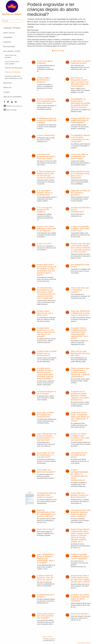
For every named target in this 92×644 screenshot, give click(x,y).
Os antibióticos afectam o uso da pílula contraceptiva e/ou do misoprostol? (80, 138)
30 (68, 46)
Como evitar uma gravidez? (10, 56)
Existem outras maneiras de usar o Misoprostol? (45, 313)
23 (57, 36)
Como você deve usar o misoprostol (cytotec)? (80, 290)
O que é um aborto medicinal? (45, 62)
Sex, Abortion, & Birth (12, 51)
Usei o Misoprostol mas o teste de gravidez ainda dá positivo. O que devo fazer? (47, 437)
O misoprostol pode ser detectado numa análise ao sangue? (47, 495)
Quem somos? (9, 33)
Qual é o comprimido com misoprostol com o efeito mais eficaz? (47, 101)
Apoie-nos (7, 87)
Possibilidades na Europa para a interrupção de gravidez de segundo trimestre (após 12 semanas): (81, 103)
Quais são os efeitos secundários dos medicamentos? (45, 415)
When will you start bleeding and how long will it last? (80, 353)
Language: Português (12, 28)
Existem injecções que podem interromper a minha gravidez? (80, 120)
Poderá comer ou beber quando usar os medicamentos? (47, 353)
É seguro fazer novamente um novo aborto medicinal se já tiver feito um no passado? (46, 332)
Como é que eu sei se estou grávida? (12, 63)
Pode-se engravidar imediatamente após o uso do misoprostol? (80, 556)
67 (58, 36)
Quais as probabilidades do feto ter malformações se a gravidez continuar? (46, 513)
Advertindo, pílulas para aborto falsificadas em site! (14, 77)
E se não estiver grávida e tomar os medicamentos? (45, 193)
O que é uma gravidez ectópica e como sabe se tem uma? (80, 229)
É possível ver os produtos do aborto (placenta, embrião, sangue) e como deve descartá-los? (80, 396)
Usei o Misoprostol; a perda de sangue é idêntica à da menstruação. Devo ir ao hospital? (46, 559)
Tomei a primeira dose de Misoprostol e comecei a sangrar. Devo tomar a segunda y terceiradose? (80, 372)
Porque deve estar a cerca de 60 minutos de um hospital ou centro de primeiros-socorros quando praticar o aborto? (47, 270)
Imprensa (7, 42)
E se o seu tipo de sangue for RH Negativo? (44, 210)
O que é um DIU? (44, 244)
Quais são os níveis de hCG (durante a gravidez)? (80, 193)
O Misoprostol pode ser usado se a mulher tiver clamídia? (47, 120)
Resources (8, 83)
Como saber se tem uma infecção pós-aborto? (79, 455)
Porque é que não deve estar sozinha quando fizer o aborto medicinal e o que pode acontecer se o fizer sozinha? (81, 248)
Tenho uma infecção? (80, 614)
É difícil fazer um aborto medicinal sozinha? (81, 62)
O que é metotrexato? (46, 135)
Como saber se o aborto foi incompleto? (46, 471)
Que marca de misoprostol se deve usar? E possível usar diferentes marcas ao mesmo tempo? (80, 82)
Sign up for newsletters (12, 97)
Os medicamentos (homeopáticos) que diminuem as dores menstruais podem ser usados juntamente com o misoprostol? (46, 293)
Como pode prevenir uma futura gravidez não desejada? (45, 616)
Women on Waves (12, 8)
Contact (6, 92)
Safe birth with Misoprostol (14, 68)
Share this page (10, 110)
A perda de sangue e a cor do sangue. (46, 393)
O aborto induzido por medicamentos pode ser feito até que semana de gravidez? (46, 175)
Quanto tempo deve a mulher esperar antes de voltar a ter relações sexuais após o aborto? (80, 579)
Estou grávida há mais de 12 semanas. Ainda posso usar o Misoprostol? (80, 175)
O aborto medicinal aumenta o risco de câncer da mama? (45, 578)
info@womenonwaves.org (13, 106)
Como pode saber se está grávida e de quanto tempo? (79, 156)
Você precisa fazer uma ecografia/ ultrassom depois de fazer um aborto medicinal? (81, 513)
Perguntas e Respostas (13, 72)
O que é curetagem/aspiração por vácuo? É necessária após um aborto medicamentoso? (80, 475)
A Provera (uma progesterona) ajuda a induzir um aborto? (46, 156)
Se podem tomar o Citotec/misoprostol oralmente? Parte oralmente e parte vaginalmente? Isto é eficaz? (79, 333)
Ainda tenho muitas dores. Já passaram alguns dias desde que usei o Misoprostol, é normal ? (80, 417)
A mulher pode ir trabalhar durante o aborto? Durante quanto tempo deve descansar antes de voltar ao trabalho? (45, 373)
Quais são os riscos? (46, 529)
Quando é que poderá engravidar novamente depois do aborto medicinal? (80, 598)
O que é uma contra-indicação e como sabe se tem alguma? (47, 229)
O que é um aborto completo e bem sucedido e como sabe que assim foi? (80, 437)
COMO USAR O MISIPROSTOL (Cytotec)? (44, 80)
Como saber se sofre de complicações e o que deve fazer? (46, 455)
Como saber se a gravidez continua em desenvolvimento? (80, 495)
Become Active (9, 46)
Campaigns (8, 37)
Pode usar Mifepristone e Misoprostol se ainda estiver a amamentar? (80, 313)
